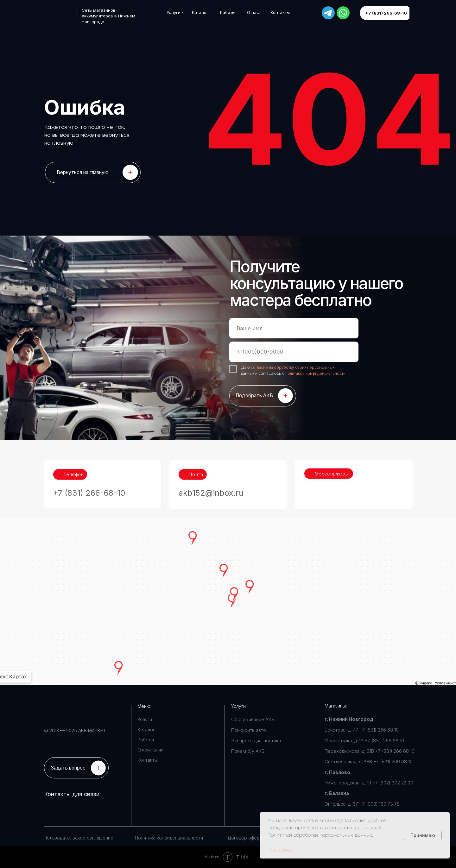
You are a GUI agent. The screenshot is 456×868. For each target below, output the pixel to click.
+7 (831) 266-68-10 (89, 473)
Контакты (148, 760)
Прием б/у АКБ (248, 751)
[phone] (294, 352)
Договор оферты (246, 838)
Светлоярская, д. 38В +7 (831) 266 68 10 (369, 761)
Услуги (145, 719)
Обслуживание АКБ (253, 719)
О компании (150, 750)
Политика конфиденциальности (169, 838)
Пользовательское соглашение (79, 838)
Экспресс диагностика (256, 741)
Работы (146, 740)
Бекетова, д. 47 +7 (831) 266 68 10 (362, 730)
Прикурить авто (249, 730)
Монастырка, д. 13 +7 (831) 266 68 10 (364, 741)
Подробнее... (282, 850)
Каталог (146, 730)
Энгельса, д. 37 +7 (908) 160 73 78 (362, 804)
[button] (76, 768)
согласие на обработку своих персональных (293, 367)
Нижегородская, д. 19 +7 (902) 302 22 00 (369, 783)
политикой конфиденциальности (315, 373)
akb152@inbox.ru (211, 473)
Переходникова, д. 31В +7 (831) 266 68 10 (370, 751)
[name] (294, 328)
